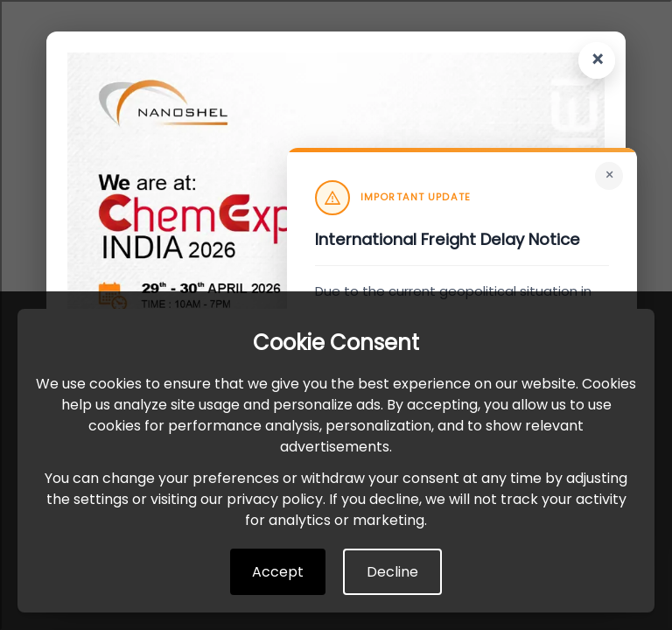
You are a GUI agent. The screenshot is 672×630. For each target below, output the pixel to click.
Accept (278, 572)
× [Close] (609, 175)
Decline (392, 572)
